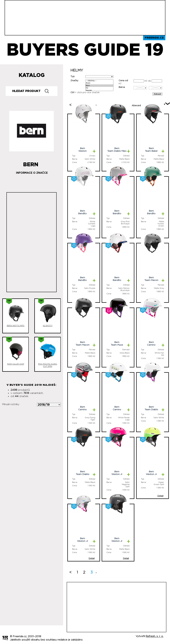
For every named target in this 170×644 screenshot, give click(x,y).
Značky (74, 81)
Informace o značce (32, 173)
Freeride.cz (154, 38)
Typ (73, 77)
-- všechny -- (99, 81)
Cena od (123, 81)
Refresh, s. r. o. (155, 636)
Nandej (99, 91)
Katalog (32, 75)
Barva (122, 87)
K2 (99, 88)
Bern (99, 86)
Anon (99, 83)
